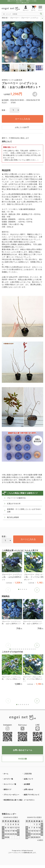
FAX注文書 (22, 759)
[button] (37, 590)
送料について (7, 141)
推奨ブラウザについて (32, 795)
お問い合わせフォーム (23, 750)
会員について (28, 779)
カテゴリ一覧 (8, 779)
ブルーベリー (14, 18)
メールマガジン (29, 800)
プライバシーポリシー (11, 795)
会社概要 (27, 784)
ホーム (6, 774)
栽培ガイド (7, 789)
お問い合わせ (28, 789)
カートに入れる (23, 119)
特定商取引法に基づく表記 (13, 800)
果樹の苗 (5, 18)
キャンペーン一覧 (10, 784)
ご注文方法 (28, 774)
